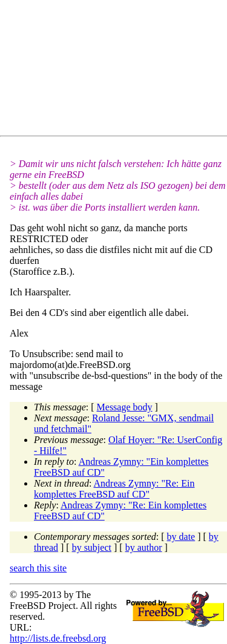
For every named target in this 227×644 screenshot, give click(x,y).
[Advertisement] (118, 70)
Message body (125, 407)
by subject (92, 547)
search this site (38, 568)
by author (144, 547)
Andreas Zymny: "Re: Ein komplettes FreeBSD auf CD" (114, 489)
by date (181, 537)
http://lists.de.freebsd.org (58, 638)
